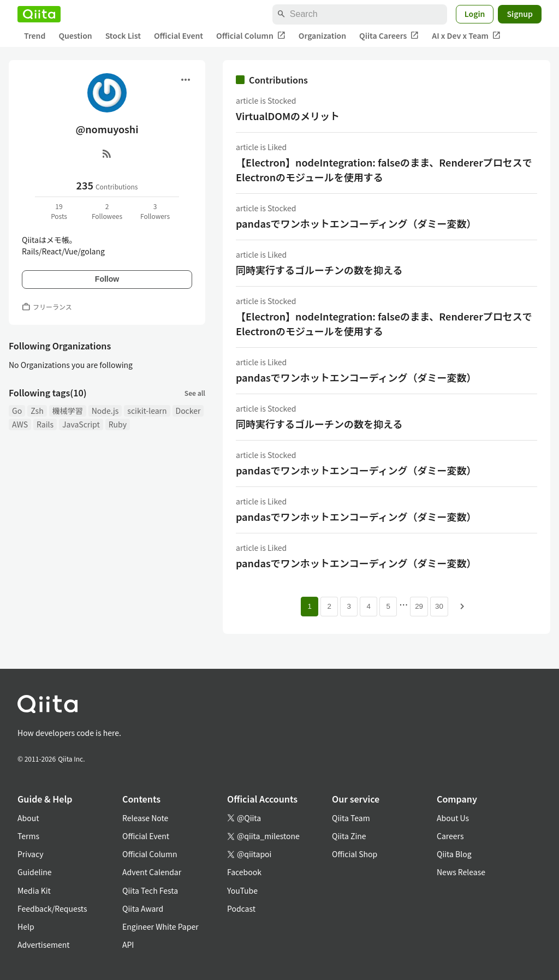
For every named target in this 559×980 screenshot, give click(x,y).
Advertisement (44, 945)
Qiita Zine (349, 836)
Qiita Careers (389, 36)
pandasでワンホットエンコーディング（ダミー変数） (356, 223)
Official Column (251, 36)
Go (17, 411)
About (28, 818)
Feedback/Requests (52, 908)
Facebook (244, 872)
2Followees (107, 211)
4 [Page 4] (368, 606)
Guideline (35, 872)
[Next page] (462, 607)
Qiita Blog (454, 854)
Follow (107, 279)
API (128, 945)
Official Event (179, 35)
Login (475, 14)
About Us (453, 818)
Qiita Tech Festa (150, 890)
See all (195, 393)
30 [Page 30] (439, 606)
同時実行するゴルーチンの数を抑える (319, 270)
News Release (461, 872)
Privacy (30, 854)
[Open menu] (186, 80)
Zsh (37, 411)
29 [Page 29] (419, 606)
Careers (450, 836)
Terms (28, 836)
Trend (35, 35)
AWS (20, 424)
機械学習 (68, 411)
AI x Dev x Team (466, 36)
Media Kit (34, 890)
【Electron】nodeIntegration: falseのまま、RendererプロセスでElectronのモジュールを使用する (384, 170)
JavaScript (81, 424)
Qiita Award (143, 908)
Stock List (123, 35)
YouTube (242, 890)
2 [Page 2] (329, 606)
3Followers (155, 211)
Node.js (105, 411)
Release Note (145, 818)
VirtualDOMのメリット (288, 116)
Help (26, 926)
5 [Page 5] (388, 606)
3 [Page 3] (349, 606)
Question (75, 35)
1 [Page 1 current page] (309, 606)
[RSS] (107, 153)
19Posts (59, 211)
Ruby (118, 424)
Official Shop (355, 854)
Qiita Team (351, 818)
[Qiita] (39, 14)
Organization (322, 35)
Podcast (241, 908)
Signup (520, 14)
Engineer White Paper (160, 926)
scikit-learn (147, 411)
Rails (45, 424)
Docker (188, 411)
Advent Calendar (152, 872)
